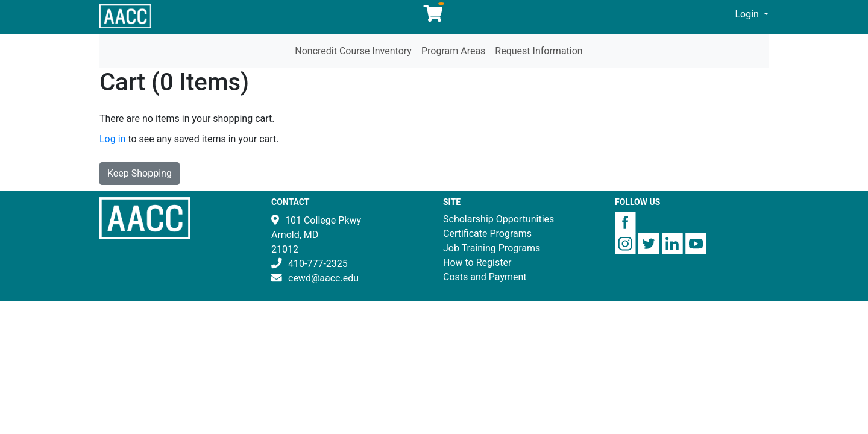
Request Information (539, 51)
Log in (112, 139)
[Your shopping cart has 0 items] (434, 17)
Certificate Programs (487, 234)
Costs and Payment (485, 277)
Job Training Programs (492, 248)
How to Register (477, 263)
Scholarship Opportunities (498, 219)
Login (748, 14)
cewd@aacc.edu (323, 278)
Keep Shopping (140, 173)
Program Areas (453, 51)
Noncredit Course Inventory (353, 51)
